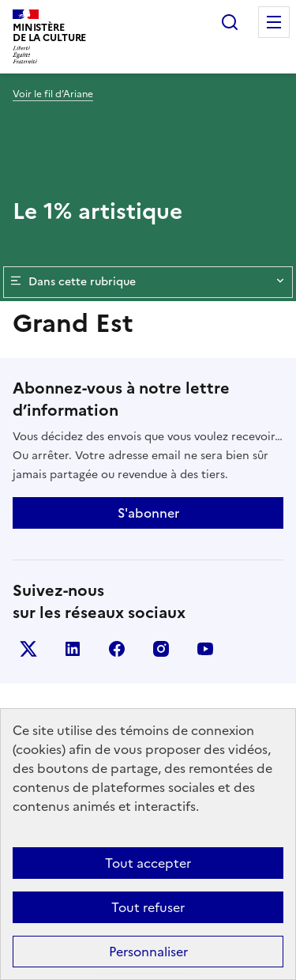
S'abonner (148, 513)
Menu (274, 22)
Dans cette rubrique (148, 282)
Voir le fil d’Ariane (53, 94)
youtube (205, 649)
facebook (117, 649)
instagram (161, 649)
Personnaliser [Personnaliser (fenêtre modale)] (148, 952)
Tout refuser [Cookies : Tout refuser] (148, 907)
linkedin (73, 649)
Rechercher (230, 22)
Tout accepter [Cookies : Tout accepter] (148, 863)
